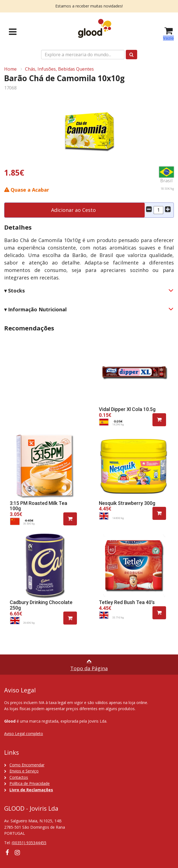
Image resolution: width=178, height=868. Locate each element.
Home (10, 69)
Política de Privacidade (30, 783)
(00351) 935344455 (29, 843)
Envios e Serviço (24, 771)
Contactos (19, 777)
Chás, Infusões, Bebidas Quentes (59, 69)
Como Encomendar (27, 765)
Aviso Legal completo (24, 734)
